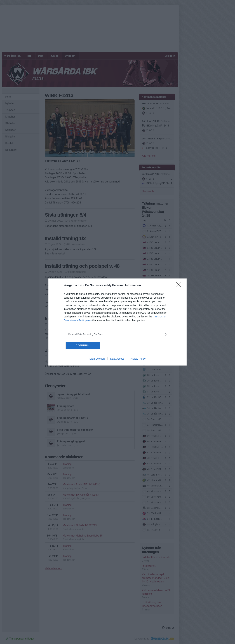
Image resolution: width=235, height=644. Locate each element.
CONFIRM (83, 345)
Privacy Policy (138, 359)
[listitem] (117, 334)
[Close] (180, 285)
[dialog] (117, 322)
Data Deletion (97, 359)
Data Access (117, 359)
